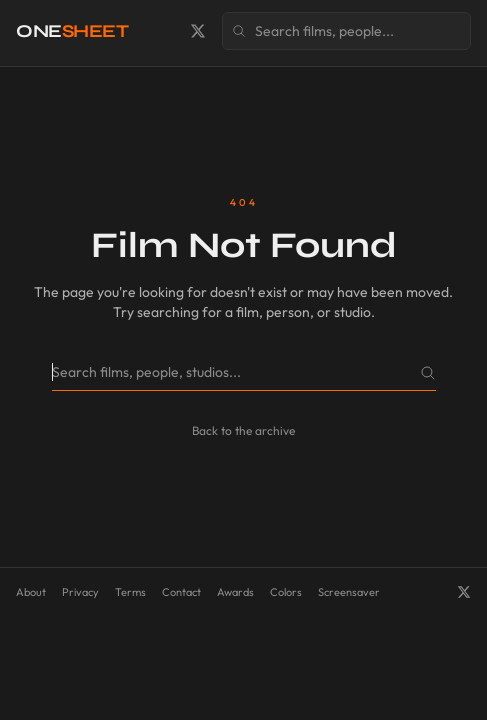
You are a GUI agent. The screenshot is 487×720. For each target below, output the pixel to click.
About (31, 592)
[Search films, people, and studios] (346, 31)
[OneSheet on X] (198, 31)
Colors (286, 592)
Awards (235, 592)
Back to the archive (243, 430)
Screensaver (349, 592)
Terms (130, 592)
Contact (181, 592)
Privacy (80, 592)
